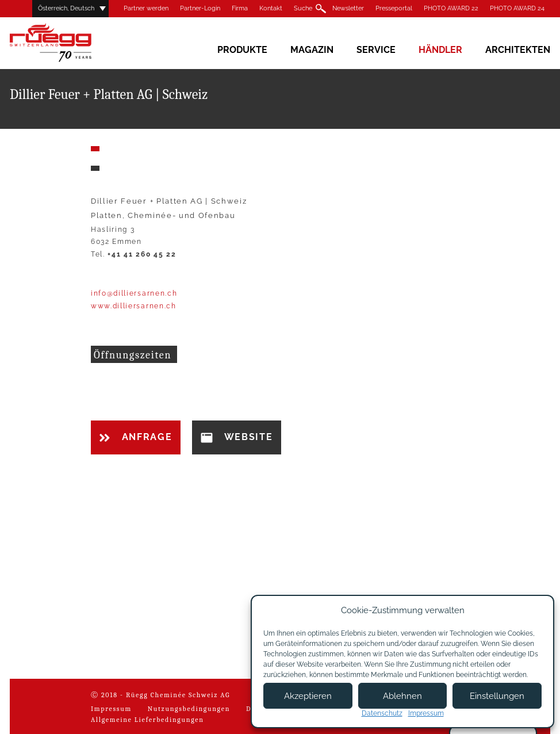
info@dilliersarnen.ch (134, 293)
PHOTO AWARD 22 (451, 8)
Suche (303, 8)
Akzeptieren (308, 696)
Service (376, 50)
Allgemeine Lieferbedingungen (147, 720)
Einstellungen (497, 696)
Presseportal (394, 8)
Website (237, 437)
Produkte (242, 50)
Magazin (312, 50)
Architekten (518, 50)
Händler (440, 50)
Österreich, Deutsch (66, 8)
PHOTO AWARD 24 (517, 8)
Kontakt (271, 8)
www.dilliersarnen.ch (134, 306)
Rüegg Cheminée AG (67, 43)
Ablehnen (402, 696)
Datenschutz (382, 713)
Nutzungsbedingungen (189, 709)
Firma (240, 8)
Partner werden (146, 8)
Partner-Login (200, 8)
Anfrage (136, 437)
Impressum (111, 709)
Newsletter (348, 8)
